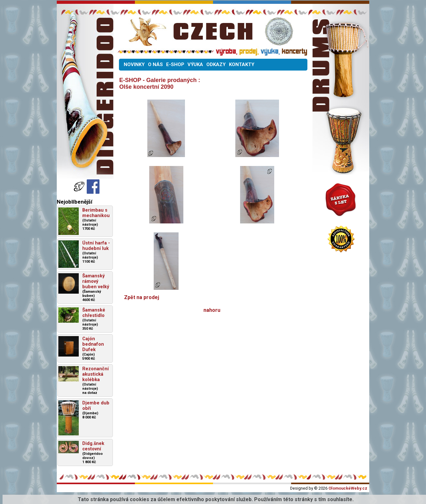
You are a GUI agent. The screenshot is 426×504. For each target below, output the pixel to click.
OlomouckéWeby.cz (348, 488)
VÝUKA (195, 64)
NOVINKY (134, 64)
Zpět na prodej (142, 297)
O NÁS (155, 64)
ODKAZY (216, 64)
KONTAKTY (242, 64)
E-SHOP (175, 64)
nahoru (212, 310)
